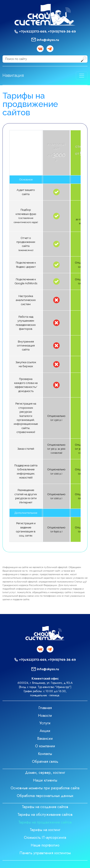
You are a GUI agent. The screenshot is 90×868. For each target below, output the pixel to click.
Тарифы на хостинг (45, 830)
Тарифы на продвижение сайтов (45, 822)
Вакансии (45, 739)
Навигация (13, 75)
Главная (45, 708)
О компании (45, 746)
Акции (45, 731)
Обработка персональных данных (45, 796)
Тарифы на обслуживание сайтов (45, 815)
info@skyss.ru (48, 40)
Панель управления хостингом (45, 853)
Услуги (45, 723)
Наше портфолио (45, 845)
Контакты (45, 754)
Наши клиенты (45, 780)
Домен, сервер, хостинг (45, 773)
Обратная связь (45, 761)
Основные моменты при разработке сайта (45, 788)
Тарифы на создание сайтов (45, 807)
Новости (45, 716)
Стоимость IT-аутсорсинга (45, 838)
